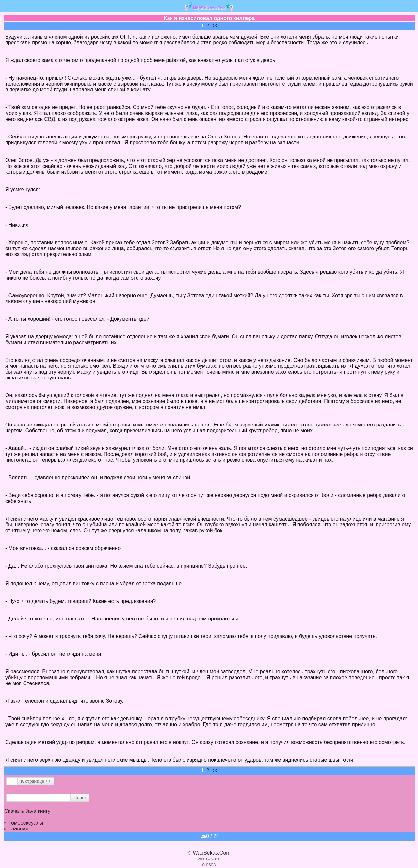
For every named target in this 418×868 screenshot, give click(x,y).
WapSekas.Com (212, 853)
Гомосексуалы (26, 823)
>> (216, 26)
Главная (18, 829)
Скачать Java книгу (27, 811)
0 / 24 (210, 836)
